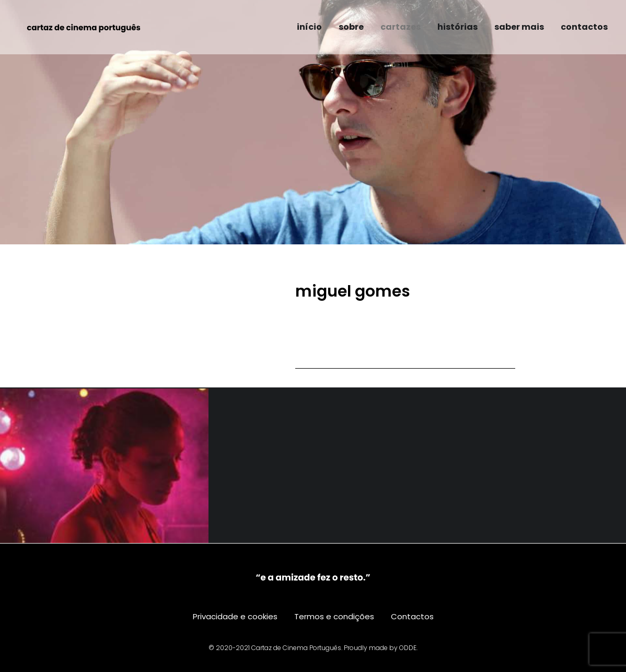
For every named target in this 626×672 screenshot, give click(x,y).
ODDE (408, 648)
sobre (351, 27)
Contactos (412, 616)
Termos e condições (334, 616)
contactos (584, 27)
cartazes (401, 27)
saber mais (519, 27)
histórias (457, 27)
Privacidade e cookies (235, 616)
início (309, 27)
